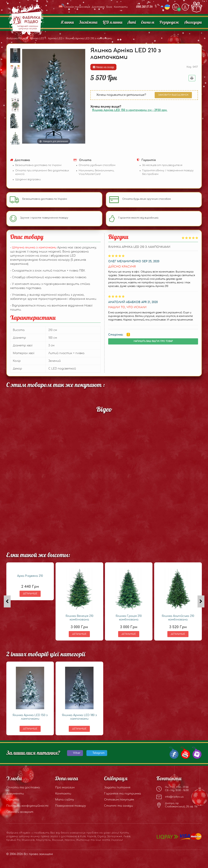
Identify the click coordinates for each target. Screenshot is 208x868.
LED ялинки (113, 22)
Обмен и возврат (20, 812)
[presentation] (7, 601)
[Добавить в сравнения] (192, 78)
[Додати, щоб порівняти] (176, 7)
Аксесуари (193, 22)
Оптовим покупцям (119, 800)
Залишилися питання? (33, 753)
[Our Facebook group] (173, 753)
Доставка (98, 7)
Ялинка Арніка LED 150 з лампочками (30, 717)
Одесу (102, 836)
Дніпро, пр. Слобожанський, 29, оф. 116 (177, 805)
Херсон (70, 840)
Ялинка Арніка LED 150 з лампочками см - (130, 110)
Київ (83, 836)
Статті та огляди (118, 806)
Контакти (121, 7)
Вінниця (58, 840)
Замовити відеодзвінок (173, 95)
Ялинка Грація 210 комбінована (129, 618)
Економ (148, 22)
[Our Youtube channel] (185, 753)
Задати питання (117, 787)
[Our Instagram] (196, 753)
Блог (109, 7)
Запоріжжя (115, 836)
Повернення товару (71, 806)
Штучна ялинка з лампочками (35, 248)
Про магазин (65, 787)
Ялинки (67, 22)
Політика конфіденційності (27, 806)
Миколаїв (28, 840)
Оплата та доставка (23, 787)
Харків (91, 836)
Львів (127, 836)
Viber (77, 753)
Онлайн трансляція (74, 7)
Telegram (99, 753)
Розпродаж (169, 22)
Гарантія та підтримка (123, 794)
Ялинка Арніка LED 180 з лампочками (79, 717)
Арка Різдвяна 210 (30, 576)
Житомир (83, 840)
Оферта (13, 800)
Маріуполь (43, 840)
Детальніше (30, 594)
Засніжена (88, 22)
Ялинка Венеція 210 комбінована (79, 618)
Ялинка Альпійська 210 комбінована (178, 618)
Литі (132, 22)
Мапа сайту (65, 800)
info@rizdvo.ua (170, 797)
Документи (15, 794)
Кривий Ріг (13, 840)
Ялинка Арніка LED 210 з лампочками (89, 39)
